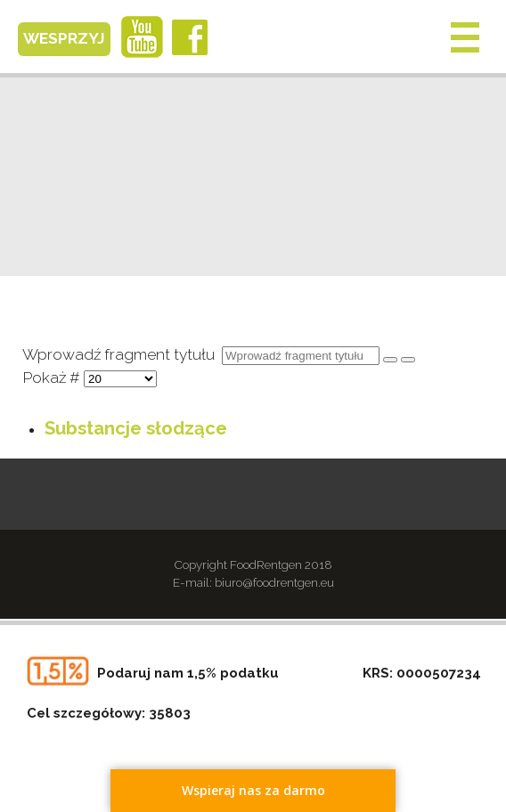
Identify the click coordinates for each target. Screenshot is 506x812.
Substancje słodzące (136, 428)
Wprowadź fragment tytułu (122, 354)
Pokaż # (53, 378)
